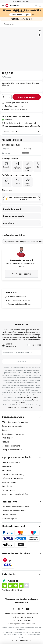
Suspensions (9, 24)
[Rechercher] (36, 5)
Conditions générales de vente (16, 507)
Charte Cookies (9, 515)
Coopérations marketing (13, 474)
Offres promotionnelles (12, 478)
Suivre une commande (12, 426)
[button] (40, 31)
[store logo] (13, 5)
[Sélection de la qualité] (7, 97)
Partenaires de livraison (16, 554)
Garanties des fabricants (13, 434)
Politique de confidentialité (14, 511)
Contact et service (13, 417)
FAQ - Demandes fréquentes (15, 422)
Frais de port (8, 438)
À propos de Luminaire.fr (16, 457)
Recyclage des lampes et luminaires (22, 624)
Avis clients (9, 223)
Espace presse (8, 490)
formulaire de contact (29, 397)
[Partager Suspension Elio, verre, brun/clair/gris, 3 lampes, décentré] (40, 35)
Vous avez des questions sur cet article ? (23, 199)
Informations (10, 502)
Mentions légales (9, 519)
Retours (5, 442)
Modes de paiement (11, 446)
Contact (6, 430)
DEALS (20, 15)
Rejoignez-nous (9, 482)
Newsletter (7, 466)
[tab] (21, 433)
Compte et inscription (12, 450)
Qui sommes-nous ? (11, 462)
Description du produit (14, 216)
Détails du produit (12, 209)
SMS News (6, 470)
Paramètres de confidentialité (15, 614)
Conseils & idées (21, 494)
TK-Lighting (26, 149)
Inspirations (7, 494)
